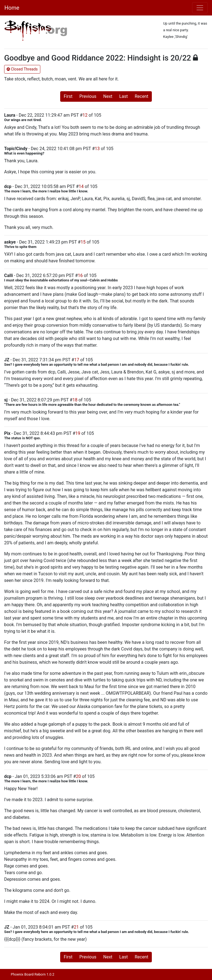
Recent (141, 96)
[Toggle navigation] (200, 8)
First (68, 96)
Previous (88, 96)
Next (108, 96)
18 (75, 400)
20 (78, 776)
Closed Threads (22, 69)
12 (85, 115)
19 (78, 433)
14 (81, 186)
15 (83, 242)
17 (77, 360)
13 (97, 149)
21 (76, 927)
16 (80, 275)
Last (124, 96)
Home (12, 8)
